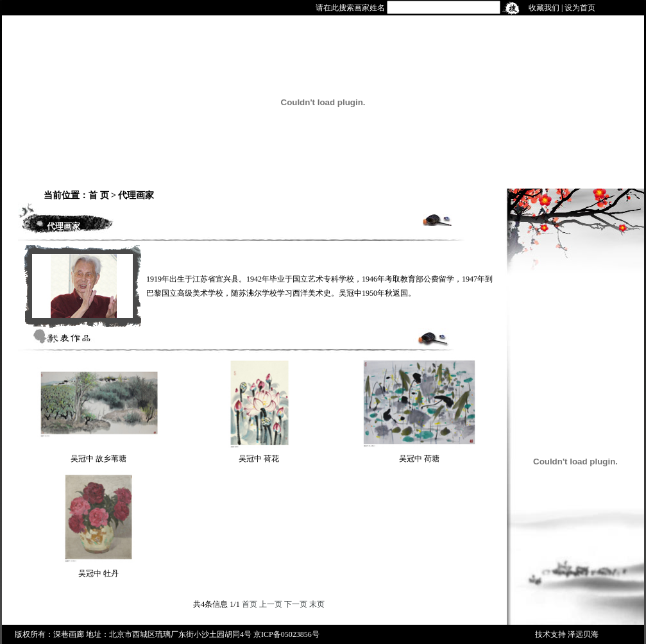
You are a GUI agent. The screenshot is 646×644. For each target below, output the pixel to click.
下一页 (296, 604)
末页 (317, 604)
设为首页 (580, 8)
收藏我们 (544, 8)
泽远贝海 (583, 634)
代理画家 (136, 195)
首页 (250, 604)
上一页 (271, 604)
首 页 (99, 195)
